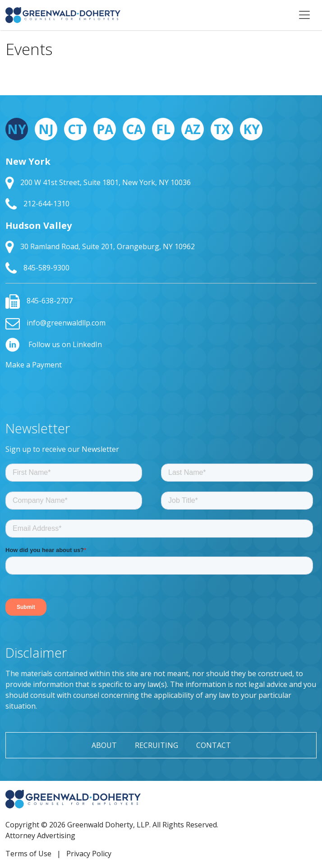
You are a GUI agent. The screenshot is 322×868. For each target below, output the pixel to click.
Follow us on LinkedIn (54, 344)
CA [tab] (134, 129)
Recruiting (156, 745)
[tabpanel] (161, 215)
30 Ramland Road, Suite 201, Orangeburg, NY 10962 (100, 246)
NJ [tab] (46, 129)
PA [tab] (105, 129)
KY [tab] (251, 129)
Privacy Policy (89, 854)
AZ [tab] (193, 129)
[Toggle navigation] (304, 15)
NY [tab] (17, 129)
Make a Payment (34, 365)
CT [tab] (76, 129)
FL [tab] (163, 129)
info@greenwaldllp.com (55, 323)
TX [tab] (222, 129)
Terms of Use (28, 854)
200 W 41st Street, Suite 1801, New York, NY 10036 (98, 182)
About (104, 745)
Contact (214, 745)
